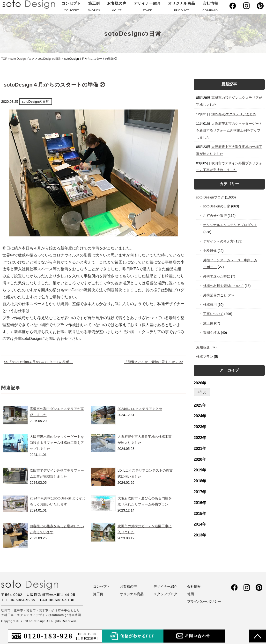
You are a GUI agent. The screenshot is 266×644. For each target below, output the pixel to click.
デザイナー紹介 (147, 8)
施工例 (94, 8)
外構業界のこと (215, 295)
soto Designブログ (210, 197)
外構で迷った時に (217, 276)
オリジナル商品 (182, 8)
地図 (191, 594)
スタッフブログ (165, 594)
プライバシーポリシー (204, 601)
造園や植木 (212, 333)
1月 (200, 392)
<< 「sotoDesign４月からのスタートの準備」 (38, 362)
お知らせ (203, 347)
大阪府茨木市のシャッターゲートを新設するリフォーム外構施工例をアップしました (57, 443)
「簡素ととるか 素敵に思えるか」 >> (154, 362)
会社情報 (210, 8)
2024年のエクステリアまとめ (140, 409)
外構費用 (210, 305)
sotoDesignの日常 (217, 206)
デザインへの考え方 (218, 241)
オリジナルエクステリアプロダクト (230, 225)
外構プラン (205, 357)
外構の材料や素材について (224, 286)
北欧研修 (210, 251)
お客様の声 (117, 8)
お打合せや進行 (215, 216)
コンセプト (71, 8)
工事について (213, 314)
